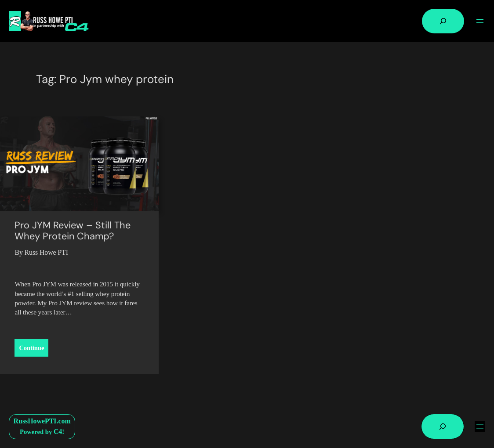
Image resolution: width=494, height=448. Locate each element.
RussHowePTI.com (42, 421)
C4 (58, 432)
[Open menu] (480, 21)
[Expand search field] (443, 21)
